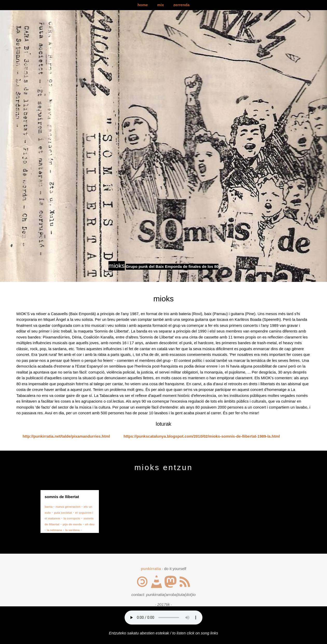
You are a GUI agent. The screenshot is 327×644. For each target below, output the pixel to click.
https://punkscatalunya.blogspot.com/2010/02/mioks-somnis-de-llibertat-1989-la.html (202, 436)
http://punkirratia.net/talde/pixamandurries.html (66, 436)
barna (49, 507)
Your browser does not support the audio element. (163, 618)
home (143, 5)
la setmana (54, 530)
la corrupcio (72, 518)
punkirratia (151, 569)
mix (161, 5)
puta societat (63, 513)
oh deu (90, 524)
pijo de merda (72, 524)
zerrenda (182, 5)
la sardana (72, 530)
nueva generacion (68, 507)
